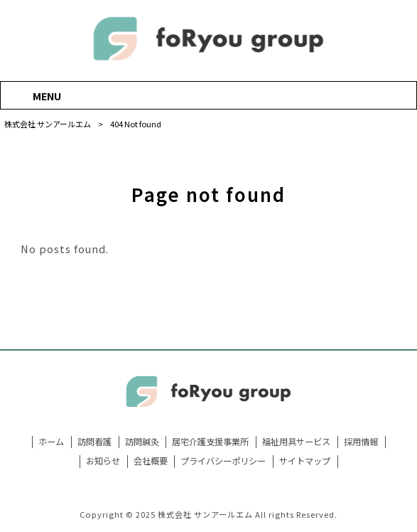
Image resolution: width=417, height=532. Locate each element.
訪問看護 (94, 442)
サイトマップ (305, 461)
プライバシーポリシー (223, 461)
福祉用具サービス (296, 442)
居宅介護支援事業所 (210, 442)
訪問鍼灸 (142, 442)
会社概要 (151, 461)
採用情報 (361, 442)
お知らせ (103, 461)
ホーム (51, 442)
